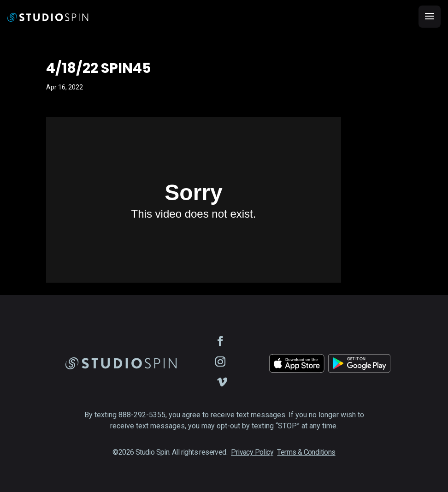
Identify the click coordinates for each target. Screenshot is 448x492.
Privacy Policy (252, 452)
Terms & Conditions (306, 452)
